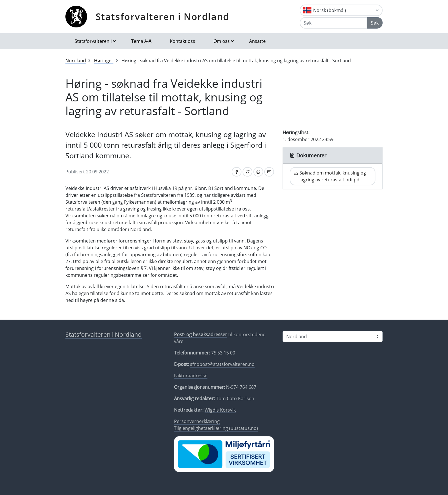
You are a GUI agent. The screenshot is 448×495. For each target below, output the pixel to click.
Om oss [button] (222, 41)
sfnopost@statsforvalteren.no (222, 364)
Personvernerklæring (197, 421)
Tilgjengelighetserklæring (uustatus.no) (216, 428)
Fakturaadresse (191, 376)
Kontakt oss (182, 41)
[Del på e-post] (269, 172)
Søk (375, 23)
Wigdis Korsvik (220, 410)
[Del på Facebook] (237, 172)
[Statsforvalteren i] (333, 336)
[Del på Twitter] (247, 172)
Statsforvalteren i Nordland (163, 16)
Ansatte (257, 41)
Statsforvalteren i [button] (93, 41)
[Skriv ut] (258, 172)
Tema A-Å (141, 41)
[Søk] (333, 23)
